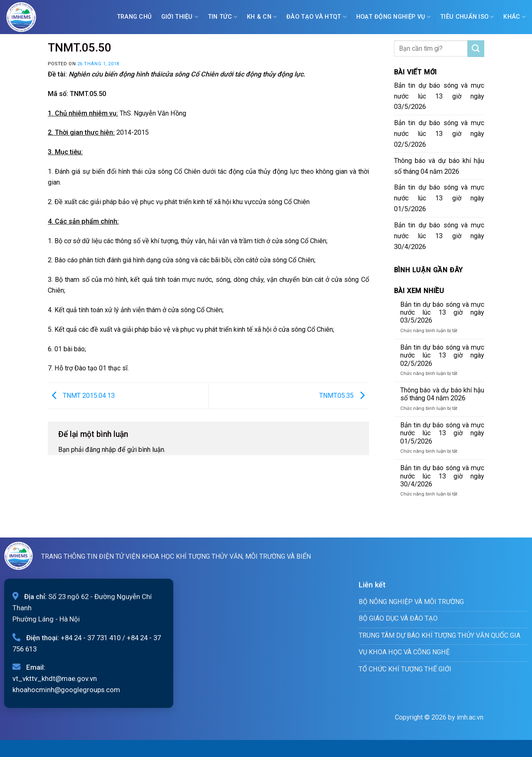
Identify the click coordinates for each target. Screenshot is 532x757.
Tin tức (223, 17)
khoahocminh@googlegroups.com (66, 690)
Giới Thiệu (180, 17)
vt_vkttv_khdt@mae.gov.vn (55, 678)
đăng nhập (101, 450)
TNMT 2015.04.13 (81, 395)
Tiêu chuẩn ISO (467, 17)
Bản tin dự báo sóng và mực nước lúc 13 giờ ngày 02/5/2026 (439, 134)
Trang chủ (134, 17)
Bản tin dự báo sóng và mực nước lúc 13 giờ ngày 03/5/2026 (439, 96)
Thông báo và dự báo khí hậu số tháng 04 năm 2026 (439, 166)
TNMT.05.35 (344, 395)
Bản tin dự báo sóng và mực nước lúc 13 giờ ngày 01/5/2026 (439, 198)
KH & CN (262, 17)
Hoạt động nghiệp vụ (394, 17)
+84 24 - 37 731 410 (91, 638)
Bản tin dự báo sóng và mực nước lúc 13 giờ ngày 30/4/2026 (439, 236)
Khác (515, 17)
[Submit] (476, 49)
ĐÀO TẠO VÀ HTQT (316, 17)
